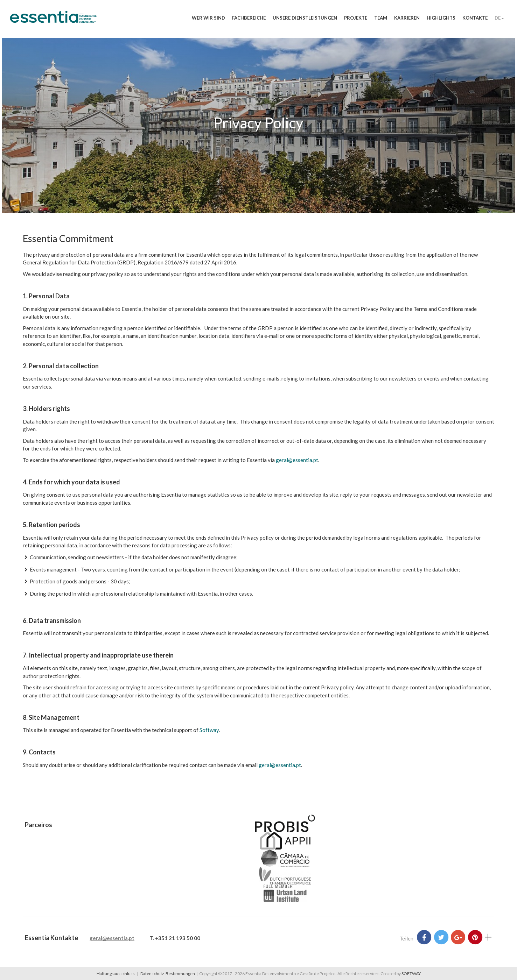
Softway (209, 730)
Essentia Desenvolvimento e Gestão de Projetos (53, 20)
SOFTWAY (411, 974)
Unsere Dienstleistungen (305, 18)
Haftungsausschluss (116, 974)
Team (381, 18)
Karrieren (407, 18)
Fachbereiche (249, 18)
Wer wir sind (208, 18)
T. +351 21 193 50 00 (175, 938)
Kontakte (475, 18)
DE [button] (499, 18)
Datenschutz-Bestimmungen (168, 974)
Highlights (441, 18)
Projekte (356, 18)
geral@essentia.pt (297, 460)
